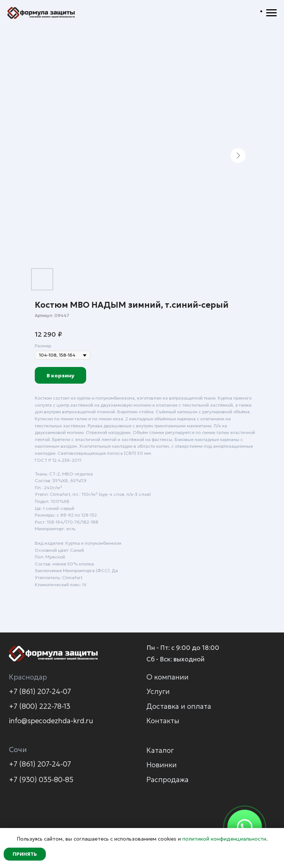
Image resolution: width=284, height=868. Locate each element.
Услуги (158, 691)
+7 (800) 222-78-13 (40, 706)
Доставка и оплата (179, 706)
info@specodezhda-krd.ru (51, 721)
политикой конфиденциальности (224, 839)
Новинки (162, 765)
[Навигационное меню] (271, 13)
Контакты (163, 721)
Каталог (160, 750)
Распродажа (168, 779)
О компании (168, 677)
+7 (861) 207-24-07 (40, 691)
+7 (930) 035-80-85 (41, 779)
